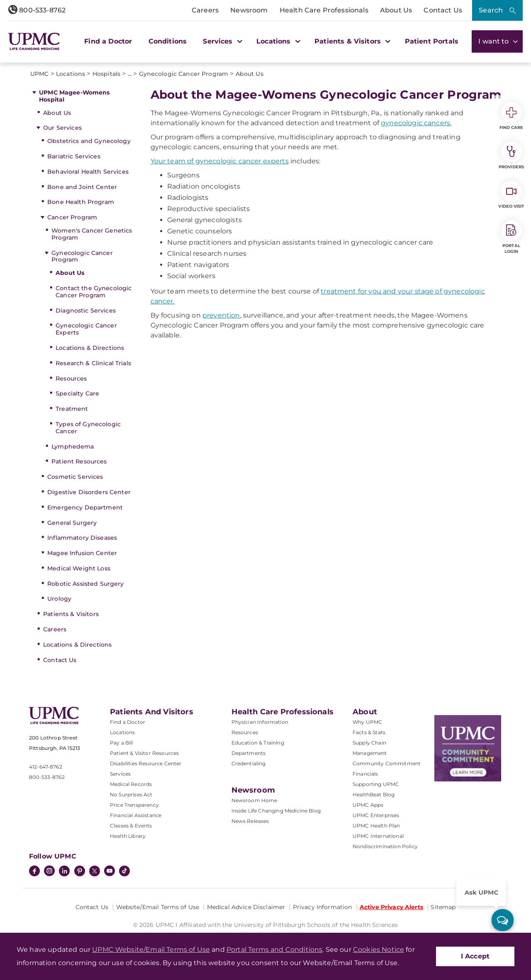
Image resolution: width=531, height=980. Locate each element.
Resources (71, 378)
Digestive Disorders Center (89, 492)
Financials (365, 774)
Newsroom (249, 10)
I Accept (475, 956)
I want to (497, 41)
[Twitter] (95, 871)
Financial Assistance (136, 815)
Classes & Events (131, 826)
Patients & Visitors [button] (351, 41)
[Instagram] (49, 872)
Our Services (62, 128)
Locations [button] (277, 41)
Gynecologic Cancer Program (82, 256)
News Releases (250, 821)
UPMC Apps (368, 805)
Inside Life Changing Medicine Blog (276, 811)
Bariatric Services (74, 156)
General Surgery (72, 523)
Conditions (168, 41)
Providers (511, 155)
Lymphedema (73, 446)
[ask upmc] (503, 920)
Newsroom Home (255, 800)
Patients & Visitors (71, 614)
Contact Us (443, 10)
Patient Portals (432, 41)
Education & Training (258, 743)
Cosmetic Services (75, 477)
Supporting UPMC (376, 784)
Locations (122, 732)
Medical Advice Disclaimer (246, 907)
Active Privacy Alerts (391, 907)
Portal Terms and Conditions (274, 950)
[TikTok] (124, 871)
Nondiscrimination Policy (385, 846)
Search (491, 10)
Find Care (512, 116)
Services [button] (222, 41)
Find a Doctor (108, 41)
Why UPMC (367, 722)
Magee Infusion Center (82, 553)
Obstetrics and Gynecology (89, 141)
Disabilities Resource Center (146, 763)
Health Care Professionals (324, 10)
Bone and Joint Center (82, 187)
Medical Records (131, 784)
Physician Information (260, 722)
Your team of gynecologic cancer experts (220, 161)
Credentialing (249, 763)
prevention (221, 315)
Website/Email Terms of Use (158, 907)
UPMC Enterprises (376, 815)
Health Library (128, 836)
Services (120, 774)
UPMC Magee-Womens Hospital (74, 96)
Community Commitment (387, 763)
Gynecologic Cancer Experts (86, 329)
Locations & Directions (90, 348)
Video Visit (511, 195)
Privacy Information (323, 907)
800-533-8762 (37, 10)
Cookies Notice (379, 950)
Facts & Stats (369, 732)
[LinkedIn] (64, 872)
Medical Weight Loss (79, 568)
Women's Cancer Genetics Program (92, 234)
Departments (249, 753)
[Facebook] (34, 872)
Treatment (72, 409)
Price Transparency (134, 805)
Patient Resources (79, 461)
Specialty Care (77, 393)
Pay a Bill (122, 743)
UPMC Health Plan (376, 826)
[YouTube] (110, 872)
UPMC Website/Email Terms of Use (151, 950)
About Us (396, 10)
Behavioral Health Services (88, 172)
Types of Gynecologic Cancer (88, 428)
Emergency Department (85, 507)
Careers (205, 10)
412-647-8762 (46, 767)
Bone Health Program (81, 202)
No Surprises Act (131, 794)
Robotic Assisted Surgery (85, 584)
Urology (59, 599)
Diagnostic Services (86, 310)
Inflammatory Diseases (82, 538)
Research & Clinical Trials (93, 363)
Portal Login (512, 237)
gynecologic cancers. (416, 123)
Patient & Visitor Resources (144, 753)
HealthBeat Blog (374, 794)
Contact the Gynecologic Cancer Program (94, 292)
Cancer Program (72, 217)
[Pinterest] (80, 872)
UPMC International (378, 836)
